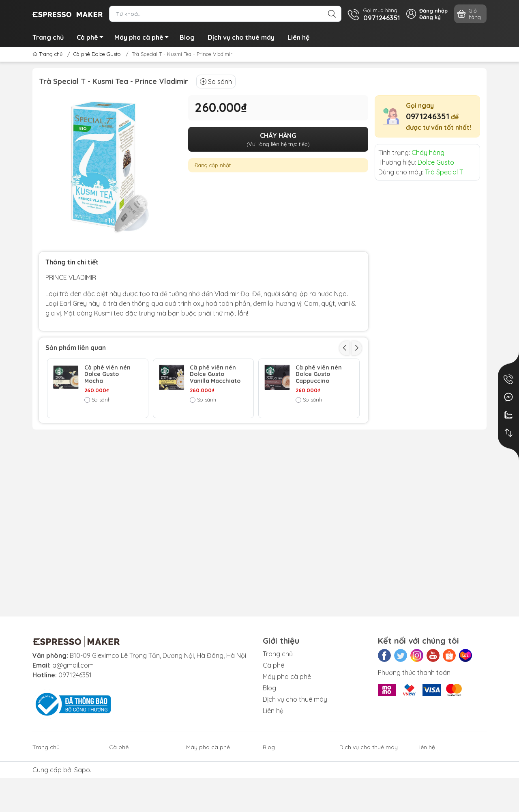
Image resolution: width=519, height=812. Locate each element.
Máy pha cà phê (144, 39)
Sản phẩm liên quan (76, 348)
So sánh (216, 82)
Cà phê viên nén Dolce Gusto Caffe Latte (107, 434)
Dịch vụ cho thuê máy (241, 37)
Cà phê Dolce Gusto (97, 54)
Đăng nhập (433, 11)
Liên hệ (298, 37)
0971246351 (428, 116)
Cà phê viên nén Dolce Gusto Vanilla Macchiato (215, 374)
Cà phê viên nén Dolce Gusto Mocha (107, 374)
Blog (187, 37)
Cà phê (92, 39)
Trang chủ (48, 37)
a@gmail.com (73, 665)
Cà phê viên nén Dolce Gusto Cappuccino (319, 374)
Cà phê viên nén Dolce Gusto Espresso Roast (319, 434)
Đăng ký (430, 17)
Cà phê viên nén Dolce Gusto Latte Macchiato (216, 434)
